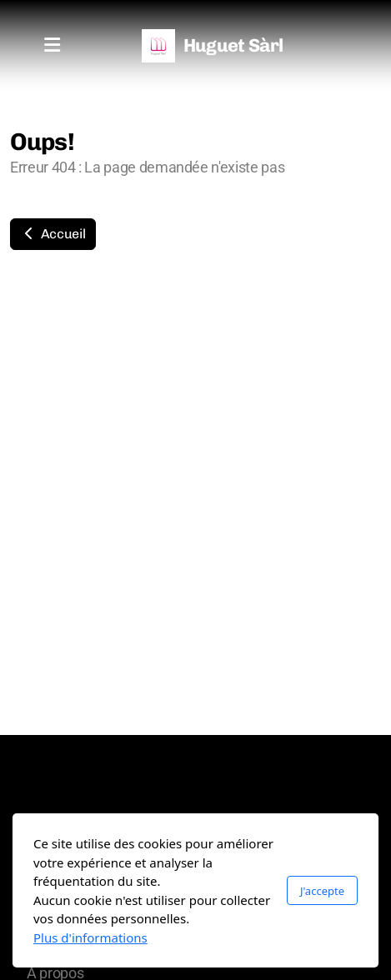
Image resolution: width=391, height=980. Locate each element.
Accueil (53, 234)
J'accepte (322, 891)
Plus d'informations (90, 937)
